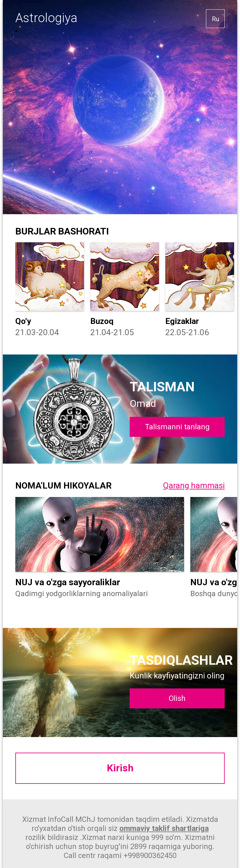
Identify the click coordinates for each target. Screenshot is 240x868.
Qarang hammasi (194, 485)
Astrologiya (46, 18)
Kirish (120, 768)
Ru (215, 19)
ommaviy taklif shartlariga (164, 828)
